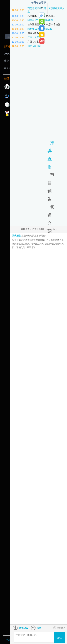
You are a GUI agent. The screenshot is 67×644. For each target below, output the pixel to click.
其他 (7, 114)
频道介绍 (51, 219)
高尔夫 (7, 105)
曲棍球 (7, 96)
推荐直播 (51, 155)
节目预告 (51, 187)
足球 (7, 87)
